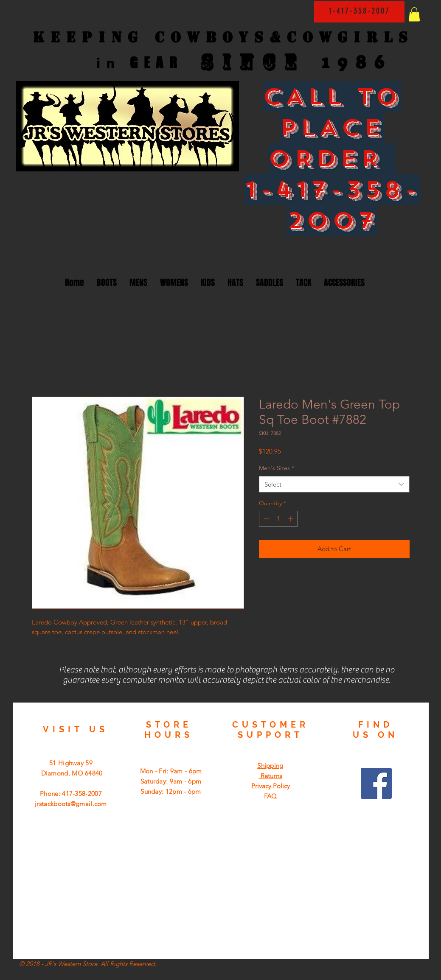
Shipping (270, 766)
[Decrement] (265, 519)
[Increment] (291, 519)
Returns (270, 776)
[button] (414, 14)
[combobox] (334, 484)
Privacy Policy (271, 786)
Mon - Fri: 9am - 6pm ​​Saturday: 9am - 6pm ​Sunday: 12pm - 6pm (171, 781)
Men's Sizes (277, 468)
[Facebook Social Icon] (376, 783)
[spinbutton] (278, 519)
